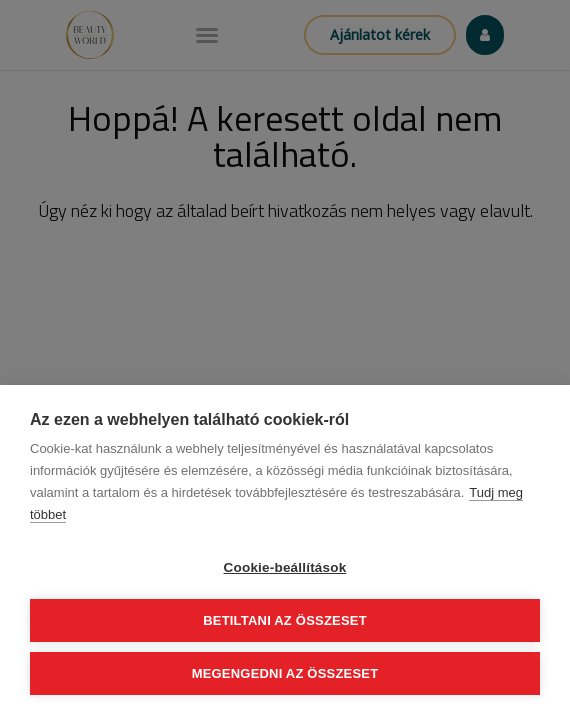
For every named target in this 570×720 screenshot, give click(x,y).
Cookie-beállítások (285, 567)
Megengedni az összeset (285, 673)
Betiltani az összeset (285, 620)
